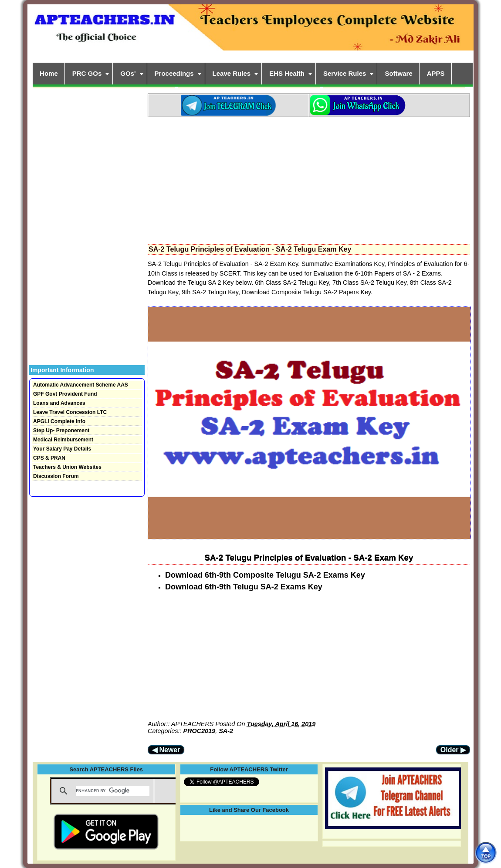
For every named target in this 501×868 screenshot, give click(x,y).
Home (49, 73)
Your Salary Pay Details (62, 449)
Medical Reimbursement (63, 440)
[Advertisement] (309, 178)
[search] (113, 791)
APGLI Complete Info (59, 421)
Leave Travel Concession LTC (70, 412)
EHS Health (287, 73)
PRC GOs (87, 73)
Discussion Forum (56, 476)
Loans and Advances (59, 403)
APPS (436, 73)
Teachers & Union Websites (67, 467)
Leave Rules (232, 73)
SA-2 (226, 731)
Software (398, 73)
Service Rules (345, 73)
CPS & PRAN (49, 458)
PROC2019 (200, 731)
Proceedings (174, 73)
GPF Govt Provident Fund (65, 394)
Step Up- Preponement (61, 431)
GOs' (128, 73)
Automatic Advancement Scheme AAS (81, 385)
